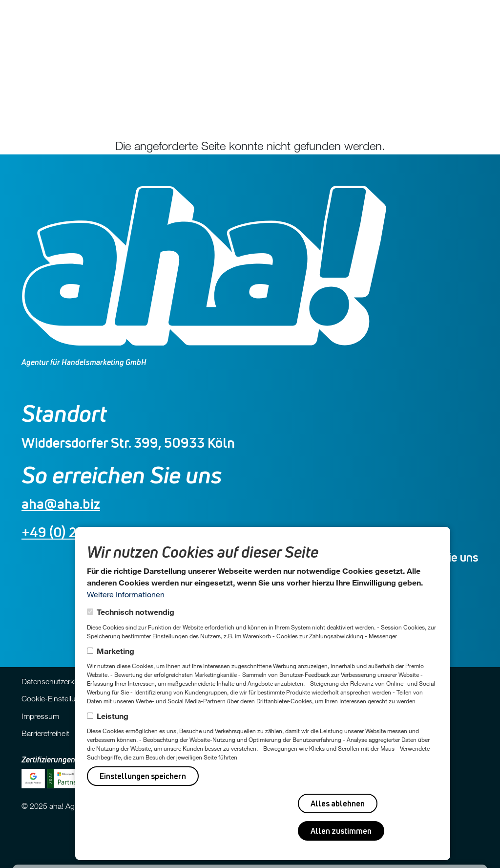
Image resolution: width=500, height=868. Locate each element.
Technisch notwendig (135, 612)
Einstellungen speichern (143, 776)
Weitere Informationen (126, 594)
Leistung (113, 716)
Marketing (115, 651)
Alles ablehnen (338, 803)
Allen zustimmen (341, 831)
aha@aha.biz (61, 504)
